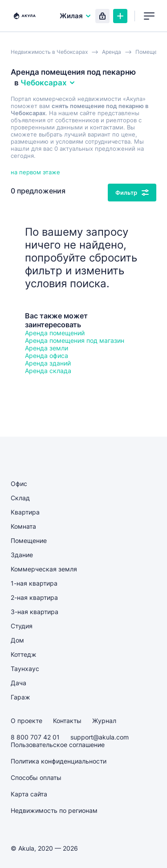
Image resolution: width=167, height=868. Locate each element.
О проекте (26, 721)
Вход (102, 16)
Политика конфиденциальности (59, 761)
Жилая (76, 16)
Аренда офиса (47, 356)
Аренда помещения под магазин (75, 340)
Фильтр (132, 193)
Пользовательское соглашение (58, 745)
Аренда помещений (55, 333)
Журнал (104, 721)
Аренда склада (48, 371)
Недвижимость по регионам (54, 810)
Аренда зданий (48, 363)
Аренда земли (47, 348)
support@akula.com (100, 737)
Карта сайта (29, 794)
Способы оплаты (36, 778)
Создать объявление (120, 16)
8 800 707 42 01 (35, 737)
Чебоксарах (48, 83)
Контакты (67, 721)
